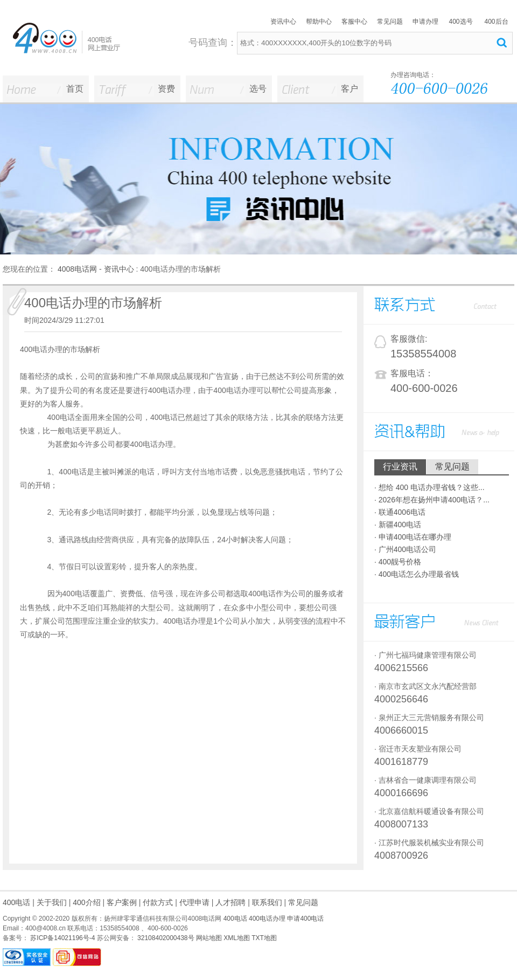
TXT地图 (264, 938)
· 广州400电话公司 (405, 549)
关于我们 (52, 902)
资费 (166, 89)
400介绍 (86, 902)
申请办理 (425, 22)
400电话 (16, 902)
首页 (75, 89)
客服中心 (354, 22)
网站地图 (209, 938)
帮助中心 (319, 22)
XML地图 (237, 938)
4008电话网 (77, 269)
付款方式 (158, 902)
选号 (258, 89)
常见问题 (390, 22)
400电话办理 (267, 919)
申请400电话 (305, 919)
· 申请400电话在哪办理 (413, 537)
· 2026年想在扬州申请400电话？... (432, 500)
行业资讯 (400, 467)
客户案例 (122, 902)
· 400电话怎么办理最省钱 (417, 574)
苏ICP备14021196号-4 (62, 938)
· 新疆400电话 (398, 524)
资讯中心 (283, 22)
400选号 (460, 22)
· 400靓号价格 (398, 562)
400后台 (496, 22)
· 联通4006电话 (400, 512)
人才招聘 (230, 902)
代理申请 (194, 902)
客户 (350, 89)
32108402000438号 (165, 938)
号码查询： (213, 43)
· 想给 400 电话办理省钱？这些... (429, 487)
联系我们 (267, 902)
